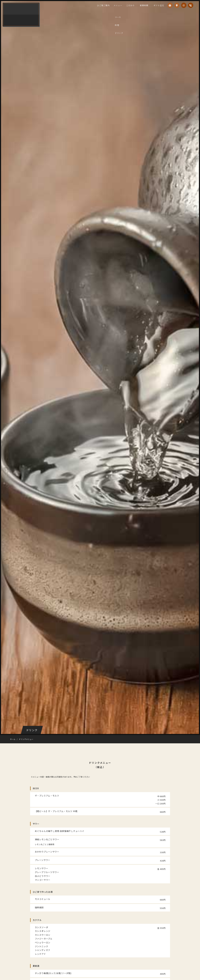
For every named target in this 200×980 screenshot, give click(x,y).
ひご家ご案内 (109, 5)
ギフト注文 (158, 5)
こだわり (134, 5)
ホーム (13, 739)
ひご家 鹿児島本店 (22, 15)
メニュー (122, 5)
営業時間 (145, 5)
